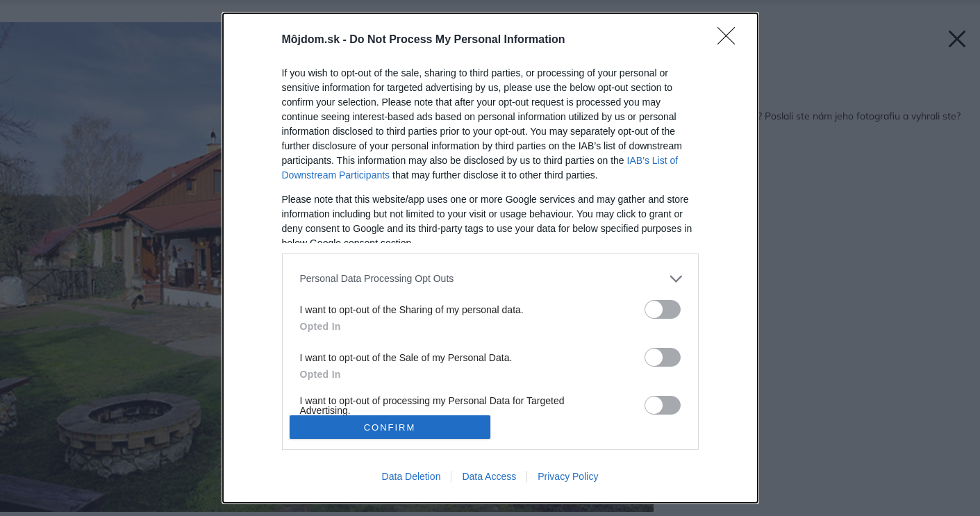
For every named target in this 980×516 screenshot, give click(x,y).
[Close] (731, 40)
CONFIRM (390, 427)
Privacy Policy (568, 476)
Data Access (489, 476)
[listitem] (490, 279)
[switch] (663, 309)
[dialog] (490, 258)
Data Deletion (412, 476)
